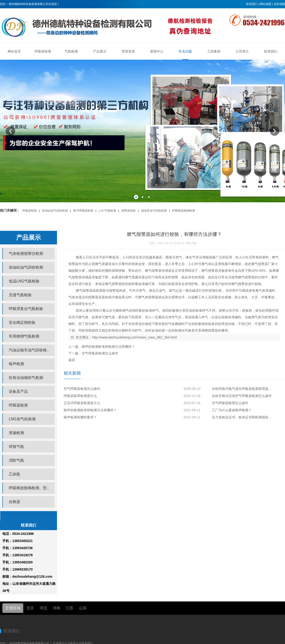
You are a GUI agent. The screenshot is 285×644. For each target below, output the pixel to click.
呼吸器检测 (29, 211)
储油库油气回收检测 (154, 211)
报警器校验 (128, 211)
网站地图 (266, 4)
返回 (72, 360)
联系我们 (252, 4)
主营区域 (13, 608)
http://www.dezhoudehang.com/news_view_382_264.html (134, 337)
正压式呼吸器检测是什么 (82, 403)
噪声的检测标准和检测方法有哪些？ (108, 347)
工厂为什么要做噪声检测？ (232, 410)
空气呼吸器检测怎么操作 (100, 353)
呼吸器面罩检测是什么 (80, 396)
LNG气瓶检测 (107, 211)
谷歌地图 (279, 4)
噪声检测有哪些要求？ (80, 417)
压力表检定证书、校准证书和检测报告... (242, 417)
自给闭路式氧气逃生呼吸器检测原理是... (242, 389)
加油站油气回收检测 (55, 211)
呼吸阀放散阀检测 (184, 211)
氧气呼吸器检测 (83, 211)
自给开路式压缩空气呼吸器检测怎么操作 (242, 396)
